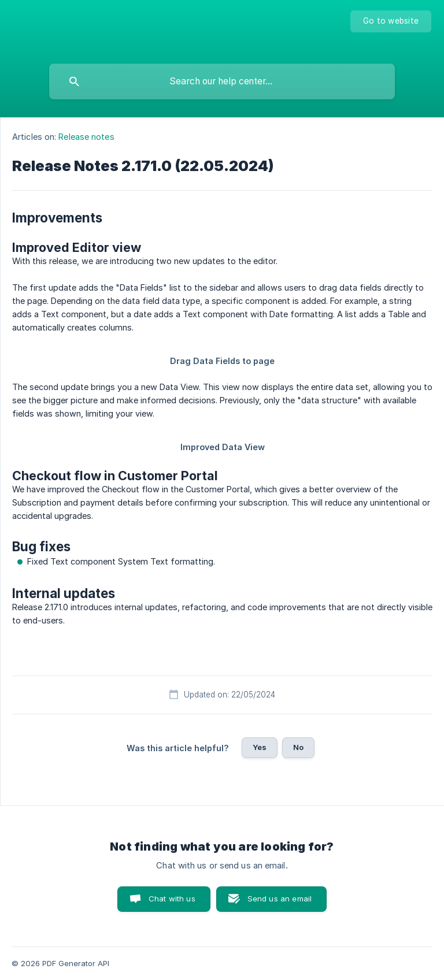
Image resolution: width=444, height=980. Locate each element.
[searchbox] (222, 81)
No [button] (298, 747)
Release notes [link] (86, 137)
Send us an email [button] (280, 899)
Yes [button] (260, 747)
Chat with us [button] (172, 899)
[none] (391, 21)
